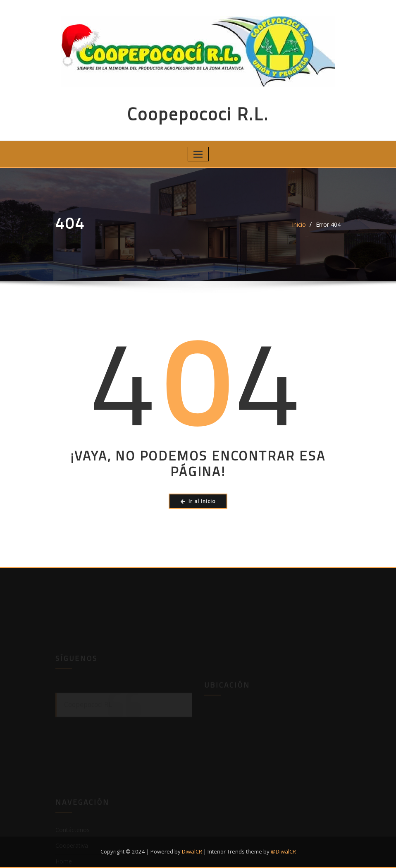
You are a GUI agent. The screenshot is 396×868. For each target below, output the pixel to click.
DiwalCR (192, 851)
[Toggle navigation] (198, 154)
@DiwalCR (283, 851)
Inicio (299, 224)
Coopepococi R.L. (198, 114)
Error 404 (328, 224)
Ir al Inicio (198, 501)
